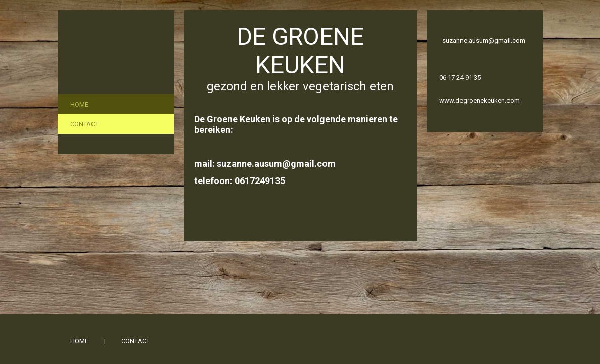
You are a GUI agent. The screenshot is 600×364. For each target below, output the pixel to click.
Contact (84, 124)
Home (79, 104)
